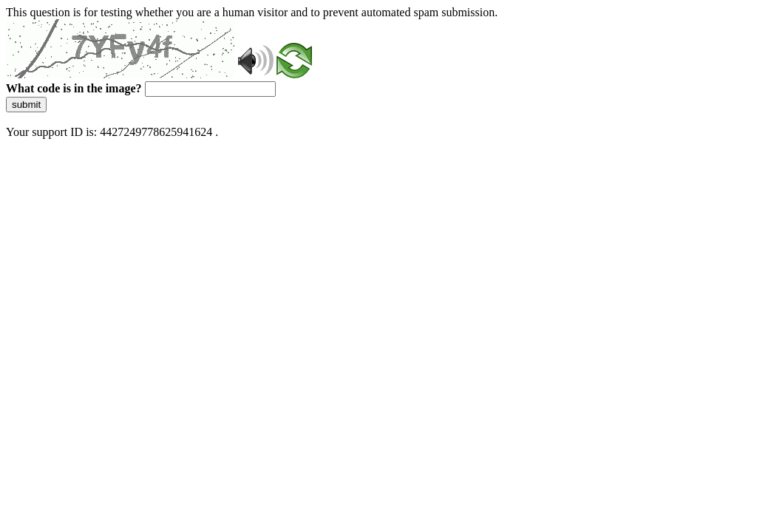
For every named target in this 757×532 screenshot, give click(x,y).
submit (26, 105)
